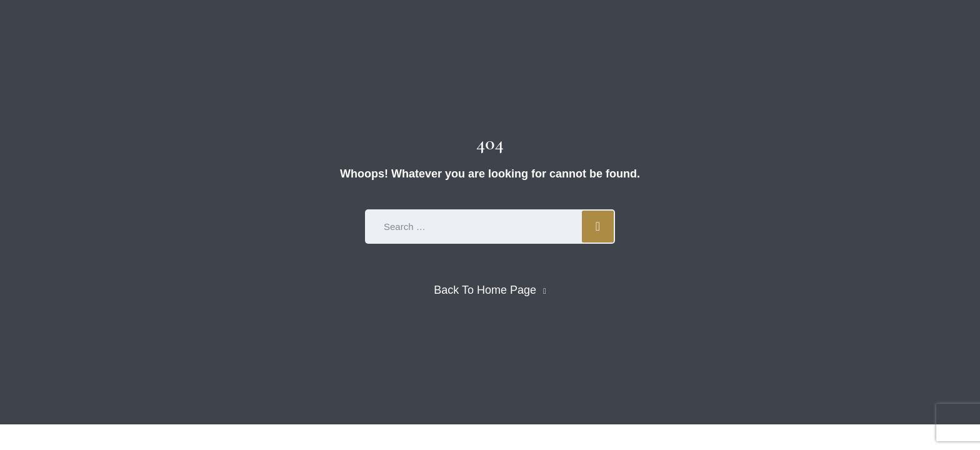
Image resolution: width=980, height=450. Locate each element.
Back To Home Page (485, 290)
